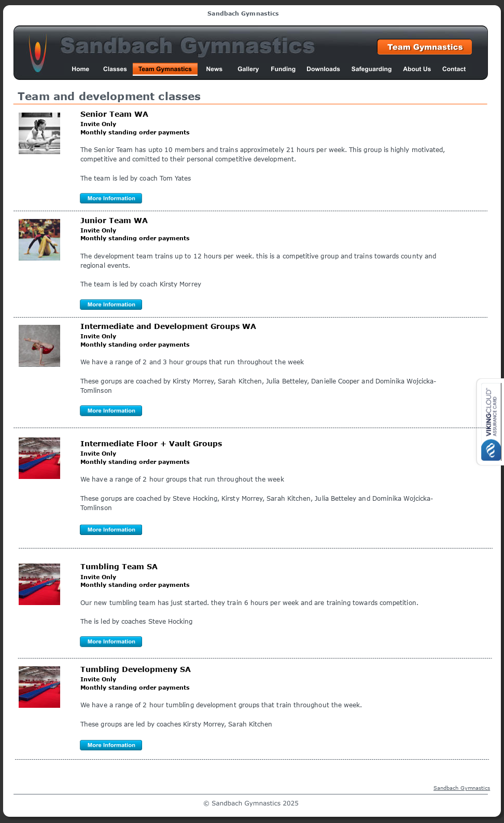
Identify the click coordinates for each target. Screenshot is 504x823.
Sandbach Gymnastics (462, 788)
